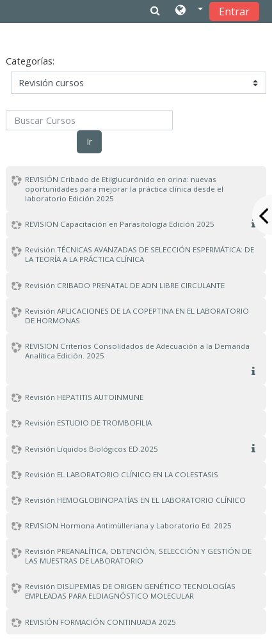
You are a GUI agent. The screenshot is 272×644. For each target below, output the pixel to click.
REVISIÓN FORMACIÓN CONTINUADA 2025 (100, 622)
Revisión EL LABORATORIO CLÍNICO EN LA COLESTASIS (122, 474)
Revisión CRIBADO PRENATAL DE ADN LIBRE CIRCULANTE (125, 285)
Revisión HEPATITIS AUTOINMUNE (84, 397)
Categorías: (30, 61)
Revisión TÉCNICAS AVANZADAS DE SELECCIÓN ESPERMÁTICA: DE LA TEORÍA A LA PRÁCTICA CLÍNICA (140, 254)
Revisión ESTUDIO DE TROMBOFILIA (88, 423)
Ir (89, 142)
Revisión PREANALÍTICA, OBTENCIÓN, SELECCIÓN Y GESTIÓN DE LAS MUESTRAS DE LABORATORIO (138, 556)
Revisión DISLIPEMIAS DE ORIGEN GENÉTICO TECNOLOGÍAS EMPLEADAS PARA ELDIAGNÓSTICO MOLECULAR (130, 591)
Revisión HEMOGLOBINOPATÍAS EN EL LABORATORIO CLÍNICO (135, 500)
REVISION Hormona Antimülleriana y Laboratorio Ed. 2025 (128, 525)
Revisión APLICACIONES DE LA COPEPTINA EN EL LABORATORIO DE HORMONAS (137, 316)
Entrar (234, 11)
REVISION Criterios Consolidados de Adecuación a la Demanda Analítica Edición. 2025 (137, 351)
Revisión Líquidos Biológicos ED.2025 (92, 449)
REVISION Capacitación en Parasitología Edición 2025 (120, 224)
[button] (189, 11)
